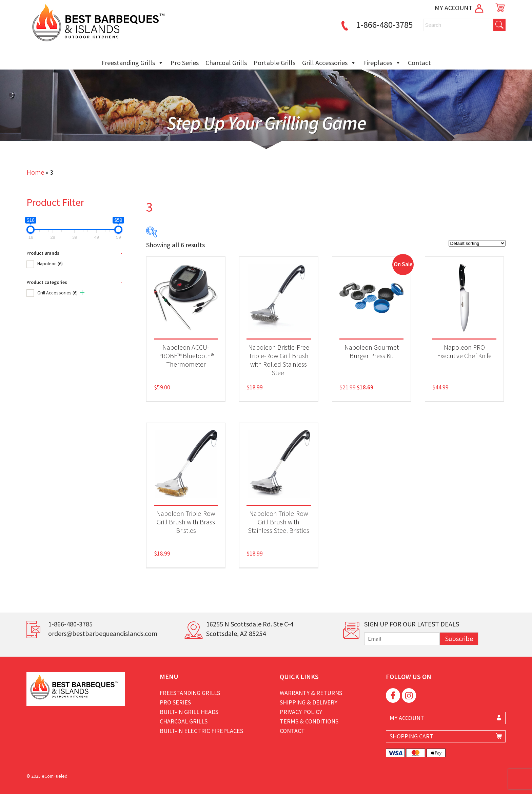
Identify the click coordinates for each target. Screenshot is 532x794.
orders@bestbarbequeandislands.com (103, 633)
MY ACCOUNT (460, 8)
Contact (419, 63)
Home (35, 172)
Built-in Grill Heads (189, 712)
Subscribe (459, 638)
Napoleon (50, 264)
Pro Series (185, 63)
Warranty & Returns (311, 693)
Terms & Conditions (309, 721)
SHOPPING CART (411, 736)
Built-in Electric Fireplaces (201, 731)
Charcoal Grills (226, 63)
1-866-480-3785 (376, 25)
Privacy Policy (301, 712)
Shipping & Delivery (309, 702)
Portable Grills (274, 63)
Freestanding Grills (133, 63)
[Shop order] (477, 243)
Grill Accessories (329, 63)
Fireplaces (382, 63)
